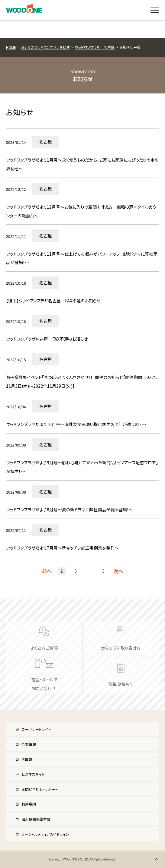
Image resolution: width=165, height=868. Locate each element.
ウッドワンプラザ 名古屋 (95, 47)
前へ (47, 571)
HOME (11, 47)
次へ (118, 571)
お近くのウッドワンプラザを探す (45, 47)
